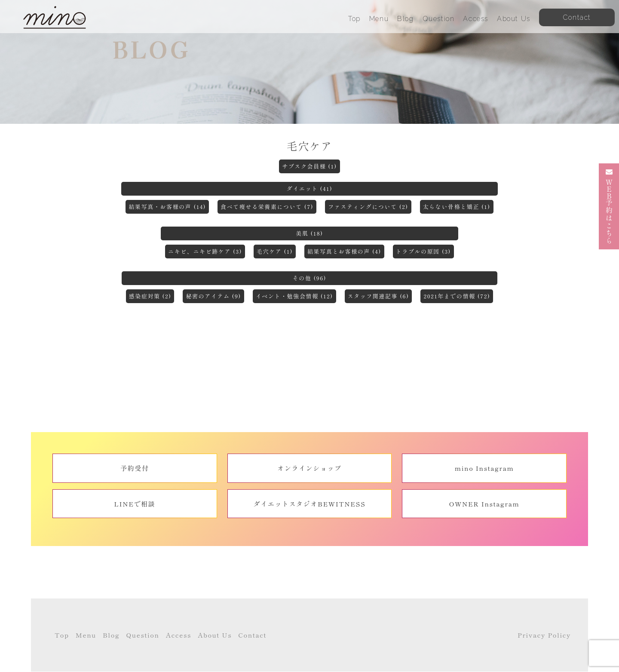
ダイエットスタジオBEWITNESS (310, 504)
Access (476, 19)
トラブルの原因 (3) (423, 251)
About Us (514, 19)
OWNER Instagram (484, 504)
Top (354, 19)
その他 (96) (309, 278)
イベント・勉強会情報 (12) (294, 296)
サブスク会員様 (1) (309, 166)
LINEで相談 (135, 504)
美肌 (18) (309, 233)
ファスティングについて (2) (368, 207)
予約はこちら (609, 207)
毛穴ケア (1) (275, 251)
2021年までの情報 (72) (457, 296)
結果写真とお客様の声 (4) (344, 251)
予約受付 (135, 468)
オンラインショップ (309, 468)
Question (439, 19)
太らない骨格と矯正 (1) (457, 207)
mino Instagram (484, 468)
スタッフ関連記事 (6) (378, 296)
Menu (379, 19)
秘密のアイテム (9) (213, 296)
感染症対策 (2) (150, 296)
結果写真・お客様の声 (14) (167, 207)
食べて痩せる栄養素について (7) (267, 207)
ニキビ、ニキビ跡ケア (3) (205, 251)
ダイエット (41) (310, 189)
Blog (405, 19)
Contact (252, 635)
